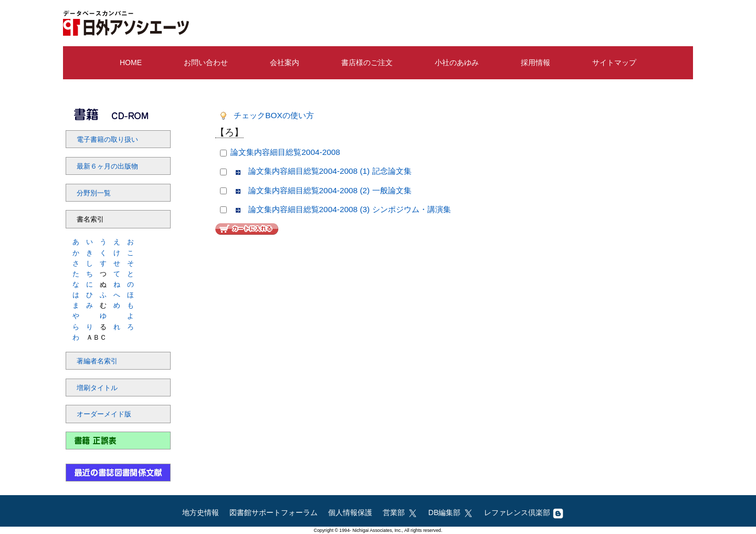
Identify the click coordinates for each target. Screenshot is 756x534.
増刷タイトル (97, 388)
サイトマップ (614, 62)
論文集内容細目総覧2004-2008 (285, 152)
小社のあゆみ (457, 62)
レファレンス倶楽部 (524, 512)
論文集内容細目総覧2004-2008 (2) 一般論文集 (330, 190)
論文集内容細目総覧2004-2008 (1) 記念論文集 (330, 171)
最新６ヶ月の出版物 (107, 166)
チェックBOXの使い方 (274, 115)
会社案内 (285, 62)
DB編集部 (451, 512)
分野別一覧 (94, 193)
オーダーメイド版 (104, 414)
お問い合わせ (206, 62)
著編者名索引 (97, 361)
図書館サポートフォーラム (274, 512)
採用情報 (535, 62)
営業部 (400, 512)
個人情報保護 (350, 512)
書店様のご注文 (367, 62)
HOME (131, 62)
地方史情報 (201, 512)
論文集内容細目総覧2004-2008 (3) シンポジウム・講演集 (350, 209)
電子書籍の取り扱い (107, 140)
